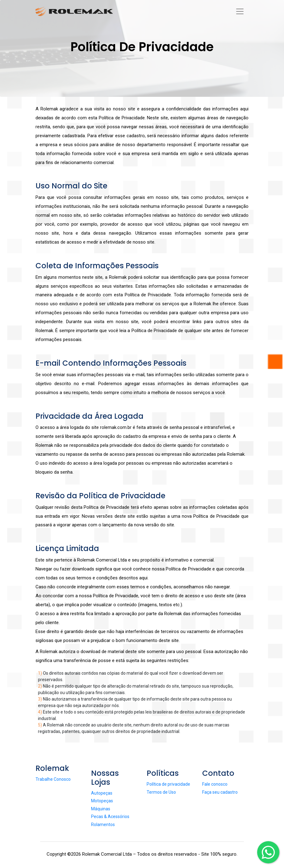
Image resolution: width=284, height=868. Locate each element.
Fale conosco (215, 784)
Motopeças (102, 801)
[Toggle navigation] (244, 11)
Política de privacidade (168, 784)
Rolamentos (103, 825)
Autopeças (102, 793)
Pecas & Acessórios (110, 817)
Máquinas (101, 809)
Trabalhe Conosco (53, 779)
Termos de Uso (161, 792)
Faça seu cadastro (220, 792)
